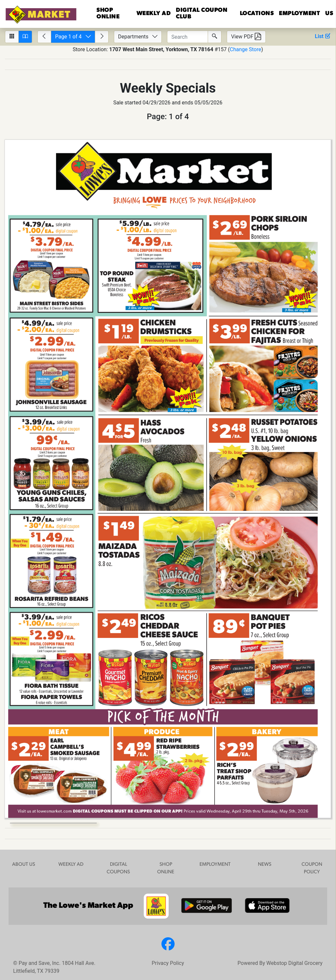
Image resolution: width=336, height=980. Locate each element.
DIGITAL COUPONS (118, 868)
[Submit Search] (215, 37)
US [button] (329, 14)
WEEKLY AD (71, 865)
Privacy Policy (168, 963)
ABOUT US (24, 865)
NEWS (265, 865)
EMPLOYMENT (299, 14)
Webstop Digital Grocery (294, 963)
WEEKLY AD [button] (154, 14)
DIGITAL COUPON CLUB (202, 14)
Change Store (245, 49)
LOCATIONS (257, 14)
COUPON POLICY (312, 868)
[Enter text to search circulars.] (188, 37)
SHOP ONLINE (166, 868)
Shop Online (108, 14)
